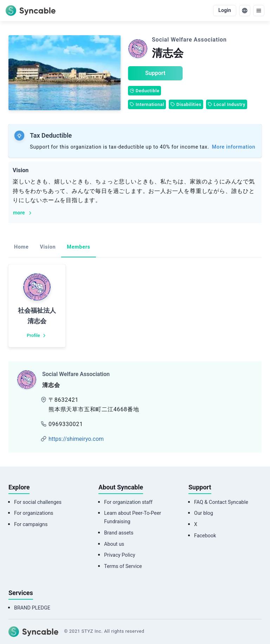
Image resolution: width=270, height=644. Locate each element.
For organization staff (128, 502)
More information (234, 147)
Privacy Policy (120, 555)
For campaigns (31, 524)
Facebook (205, 536)
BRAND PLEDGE (32, 608)
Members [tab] (78, 247)
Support (155, 73)
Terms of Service (123, 566)
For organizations (34, 513)
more (23, 213)
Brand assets (119, 533)
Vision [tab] (48, 247)
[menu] (259, 11)
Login (225, 10)
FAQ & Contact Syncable (221, 502)
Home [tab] (21, 247)
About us (114, 544)
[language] (245, 11)
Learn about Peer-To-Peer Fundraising (133, 517)
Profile (37, 336)
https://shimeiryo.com (76, 439)
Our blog (204, 513)
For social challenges (38, 502)
